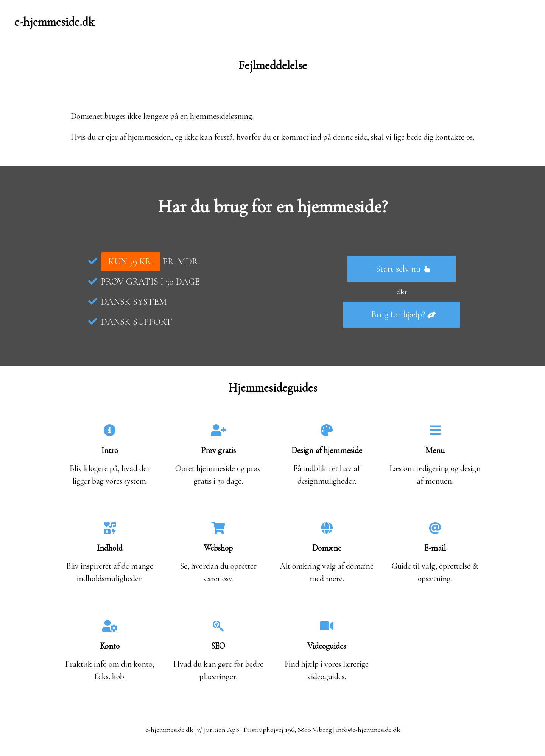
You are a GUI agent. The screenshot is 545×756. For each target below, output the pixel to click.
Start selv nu (404, 269)
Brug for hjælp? (404, 315)
